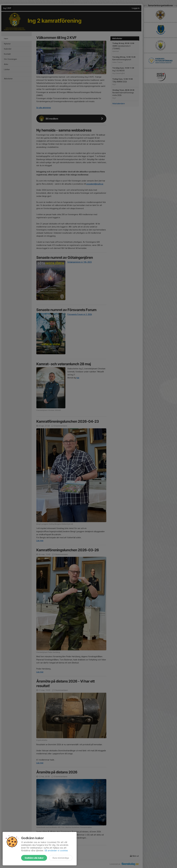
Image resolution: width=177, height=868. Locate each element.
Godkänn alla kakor (34, 858)
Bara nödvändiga (61, 858)
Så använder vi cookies (56, 850)
